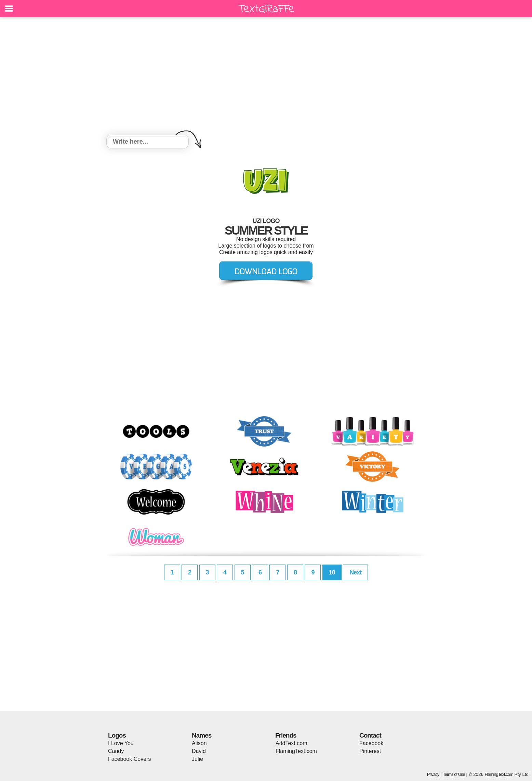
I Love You (121, 743)
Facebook (371, 743)
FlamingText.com (296, 751)
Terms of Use (454, 774)
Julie (197, 759)
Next (355, 572)
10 (332, 572)
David (199, 751)
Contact (370, 735)
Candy (116, 751)
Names (202, 735)
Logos (117, 735)
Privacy (433, 774)
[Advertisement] (266, 77)
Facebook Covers (129, 759)
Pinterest (370, 751)
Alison (199, 743)
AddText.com (291, 743)
